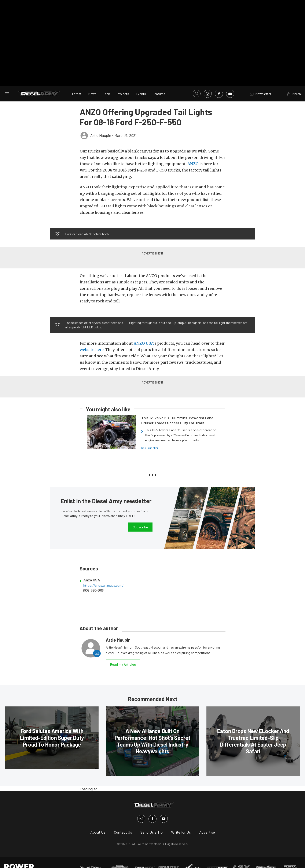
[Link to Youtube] (230, 84)
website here (92, 340)
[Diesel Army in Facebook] (152, 809)
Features (159, 84)
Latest (77, 84)
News (92, 84)
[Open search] (197, 84)
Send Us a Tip (152, 822)
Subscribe (140, 517)
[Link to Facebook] (219, 84)
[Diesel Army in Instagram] (141, 809)
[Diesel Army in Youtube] (164, 809)
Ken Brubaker (150, 438)
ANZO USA (144, 333)
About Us (98, 822)
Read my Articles (123, 654)
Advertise (207, 822)
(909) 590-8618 (93, 580)
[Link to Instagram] (208, 84)
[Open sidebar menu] (7, 84)
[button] (101, 216)
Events (141, 84)
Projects (123, 84)
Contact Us (123, 822)
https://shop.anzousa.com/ (103, 575)
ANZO (193, 154)
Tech (107, 84)
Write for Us (181, 822)
